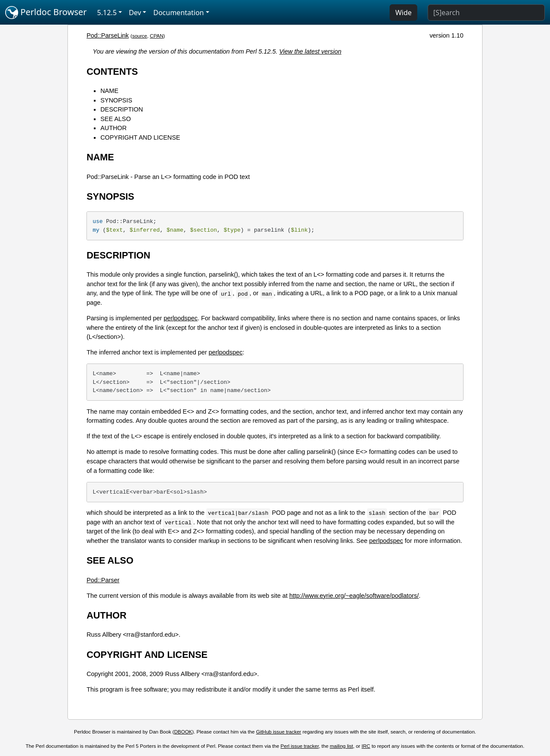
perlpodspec (181, 318)
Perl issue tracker (300, 746)
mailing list (342, 746)
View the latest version (310, 51)
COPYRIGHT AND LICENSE (140, 137)
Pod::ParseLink (108, 35)
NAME (109, 91)
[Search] (486, 13)
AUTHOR (114, 128)
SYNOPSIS (116, 100)
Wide (403, 13)
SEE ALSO (115, 119)
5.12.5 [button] (107, 13)
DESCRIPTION (122, 109)
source (140, 36)
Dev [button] (135, 13)
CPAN (157, 36)
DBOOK (183, 732)
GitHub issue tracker (278, 732)
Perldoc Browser (46, 13)
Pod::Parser (103, 580)
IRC (366, 746)
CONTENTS (112, 72)
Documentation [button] (178, 13)
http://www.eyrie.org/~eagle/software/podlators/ (354, 596)
